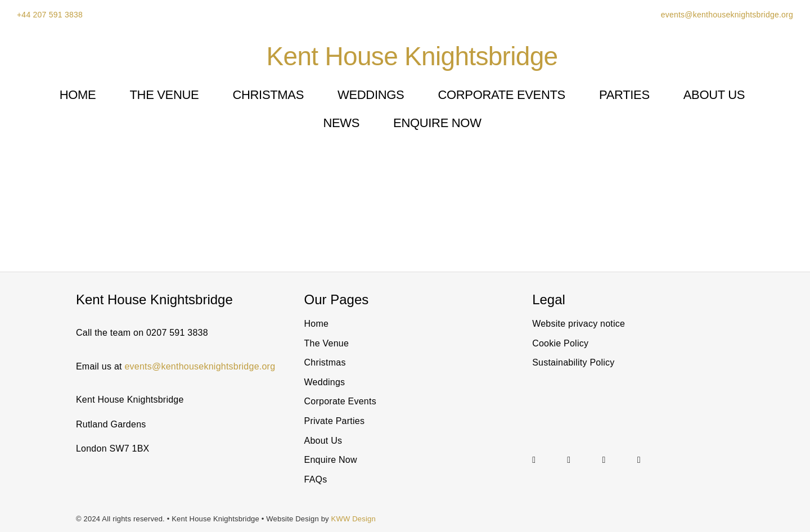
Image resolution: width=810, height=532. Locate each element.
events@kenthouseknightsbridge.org (726, 15)
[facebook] (639, 460)
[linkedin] (569, 460)
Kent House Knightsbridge (412, 56)
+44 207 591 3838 (50, 15)
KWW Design (354, 519)
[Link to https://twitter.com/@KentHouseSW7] (614, 460)
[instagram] (534, 460)
